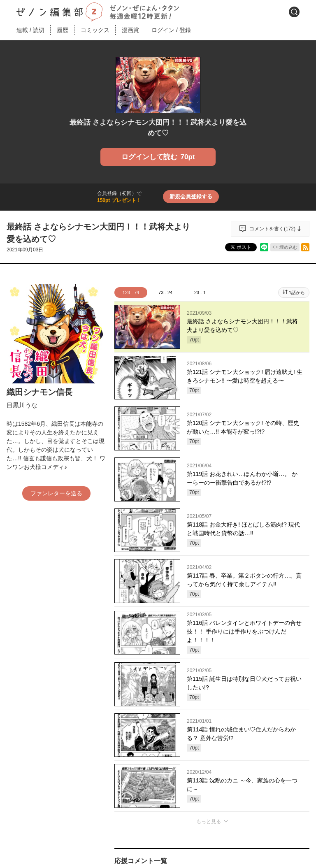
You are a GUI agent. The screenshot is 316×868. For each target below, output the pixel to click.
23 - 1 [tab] (200, 292)
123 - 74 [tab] (131, 292)
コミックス (95, 30)
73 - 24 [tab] (165, 292)
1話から (297, 292)
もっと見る (209, 822)
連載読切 (30, 30)
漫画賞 (130, 30)
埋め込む (288, 247)
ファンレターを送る (56, 493)
